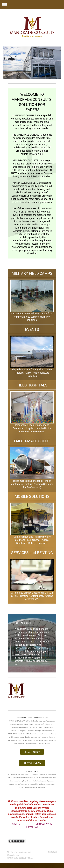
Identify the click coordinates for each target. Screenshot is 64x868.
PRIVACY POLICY (32, 763)
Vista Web (53, 852)
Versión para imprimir (19, 852)
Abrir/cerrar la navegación (32, 4)
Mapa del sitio (13, 855)
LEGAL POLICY (32, 752)
